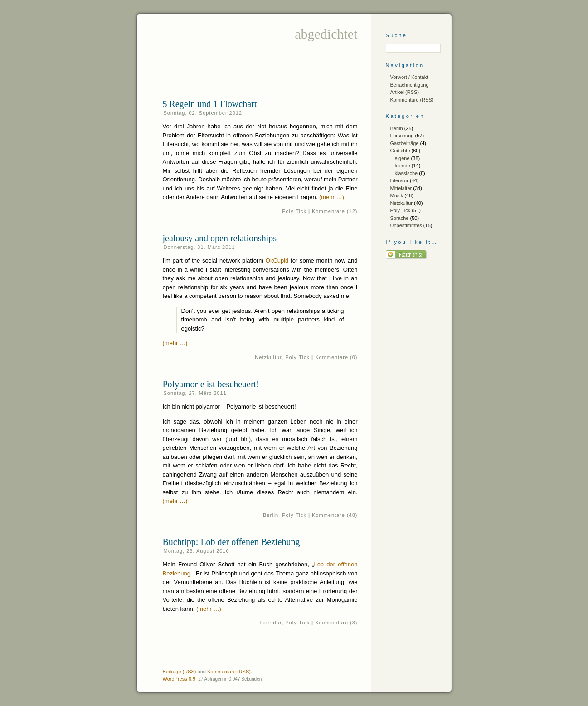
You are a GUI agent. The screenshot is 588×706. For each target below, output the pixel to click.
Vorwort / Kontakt (409, 77)
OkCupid (277, 260)
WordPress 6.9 (179, 679)
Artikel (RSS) (405, 92)
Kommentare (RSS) (412, 100)
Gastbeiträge (405, 143)
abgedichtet (326, 34)
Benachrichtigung (410, 85)
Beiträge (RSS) (180, 672)
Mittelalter (401, 188)
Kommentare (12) (335, 211)
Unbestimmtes (406, 225)
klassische (406, 173)
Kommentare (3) (336, 623)
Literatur (271, 623)
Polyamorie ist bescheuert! (211, 384)
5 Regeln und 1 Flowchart (210, 104)
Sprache (400, 218)
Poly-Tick (294, 211)
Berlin (271, 515)
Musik (397, 195)
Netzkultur (268, 357)
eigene (402, 158)
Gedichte (400, 151)
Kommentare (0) (336, 357)
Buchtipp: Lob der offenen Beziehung (231, 542)
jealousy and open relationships (220, 238)
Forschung (402, 136)
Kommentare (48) (335, 515)
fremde (403, 166)
